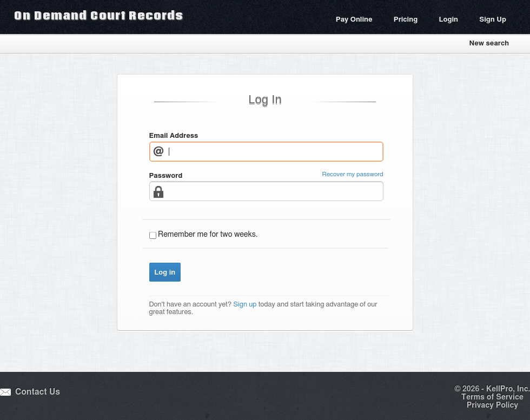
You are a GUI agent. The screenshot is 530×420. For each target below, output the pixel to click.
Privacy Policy (492, 405)
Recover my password (353, 174)
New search (489, 44)
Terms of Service (492, 397)
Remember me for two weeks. (208, 235)
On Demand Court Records (98, 15)
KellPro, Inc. (508, 389)
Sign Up (493, 20)
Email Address (174, 136)
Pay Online (354, 20)
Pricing (406, 20)
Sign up (245, 305)
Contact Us (38, 392)
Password (166, 176)
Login (448, 20)
